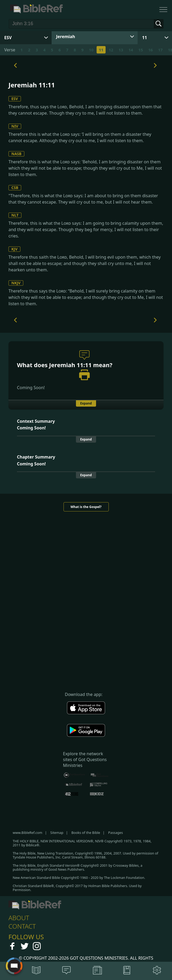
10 (91, 50)
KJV (14, 249)
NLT (15, 215)
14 (131, 50)
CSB (15, 188)
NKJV (16, 283)
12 (111, 50)
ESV (15, 99)
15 (141, 50)
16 (150, 50)
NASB (16, 154)
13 (121, 50)
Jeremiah (66, 37)
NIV (15, 126)
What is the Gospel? (86, 507)
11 (144, 38)
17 (160, 50)
